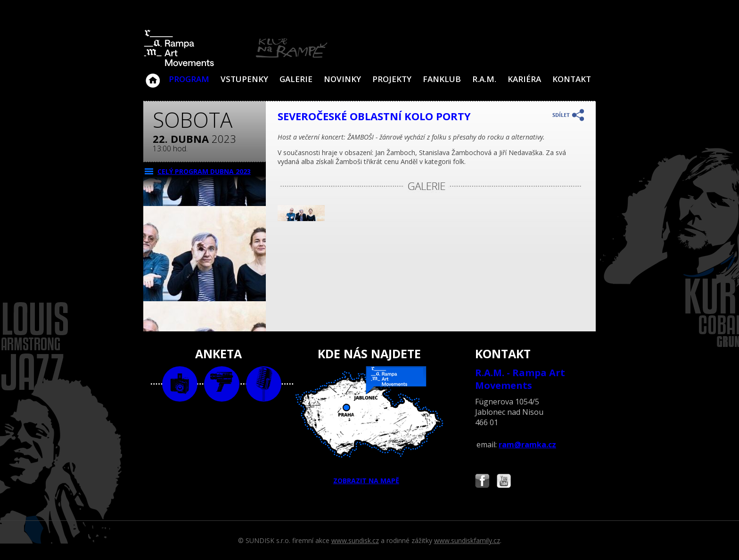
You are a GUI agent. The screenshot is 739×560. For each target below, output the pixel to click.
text (264, 384)
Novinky (342, 79)
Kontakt (572, 79)
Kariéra (524, 79)
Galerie (296, 79)
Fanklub (442, 79)
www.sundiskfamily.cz (467, 540)
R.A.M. (484, 79)
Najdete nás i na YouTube (504, 482)
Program (189, 79)
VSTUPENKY (244, 79)
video (222, 384)
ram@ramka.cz (527, 445)
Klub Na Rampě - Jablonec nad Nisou (153, 76)
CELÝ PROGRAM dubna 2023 (204, 171)
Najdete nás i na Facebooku (482, 482)
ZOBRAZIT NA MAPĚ (369, 426)
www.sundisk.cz (355, 540)
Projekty (392, 79)
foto (180, 384)
